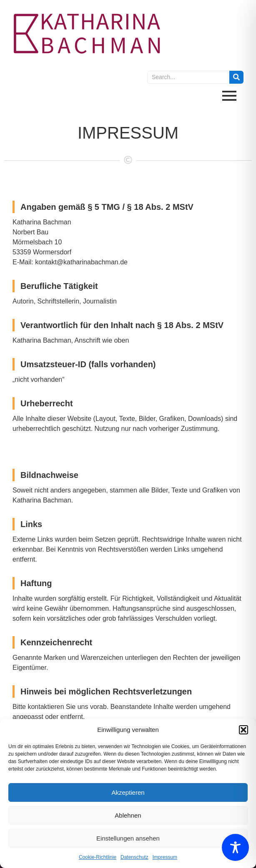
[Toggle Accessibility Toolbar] (235, 847)
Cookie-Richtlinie (98, 857)
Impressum (165, 857)
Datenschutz (134, 857)
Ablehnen (128, 815)
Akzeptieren (128, 792)
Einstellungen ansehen (128, 838)
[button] (243, 730)
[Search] (188, 77)
